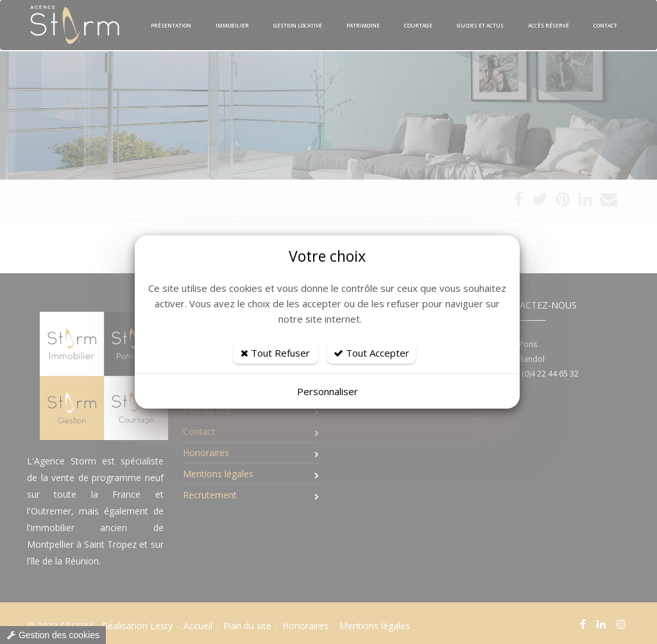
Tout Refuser (275, 353)
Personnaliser (328, 391)
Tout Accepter (371, 353)
